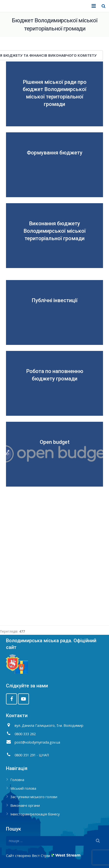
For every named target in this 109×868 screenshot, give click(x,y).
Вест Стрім (41, 856)
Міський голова (23, 788)
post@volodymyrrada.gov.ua (37, 742)
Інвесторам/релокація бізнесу (35, 814)
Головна (17, 780)
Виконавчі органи (25, 805)
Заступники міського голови (34, 797)
